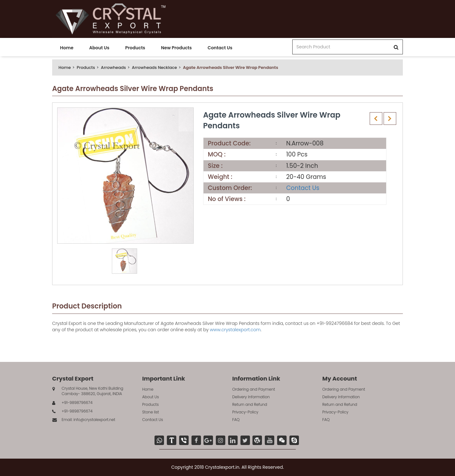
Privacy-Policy (245, 412)
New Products (176, 48)
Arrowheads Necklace (154, 67)
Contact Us (220, 48)
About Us (99, 48)
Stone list (151, 412)
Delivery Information (251, 397)
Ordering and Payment (254, 389)
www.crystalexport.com (235, 330)
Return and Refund (250, 404)
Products (135, 48)
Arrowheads (113, 67)
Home (67, 48)
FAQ (236, 420)
